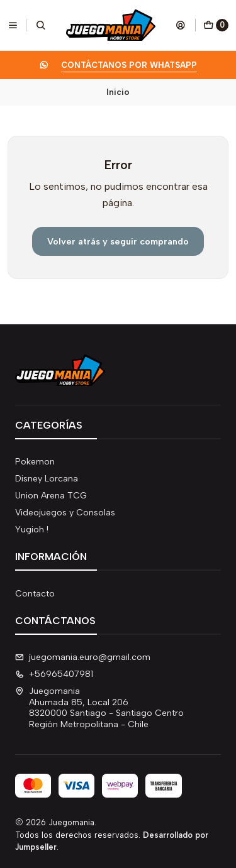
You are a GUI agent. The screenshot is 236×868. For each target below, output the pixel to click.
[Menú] (13, 25)
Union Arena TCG (51, 496)
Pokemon (35, 462)
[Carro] (216, 25)
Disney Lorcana (47, 479)
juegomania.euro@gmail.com (83, 657)
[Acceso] (181, 25)
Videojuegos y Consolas (65, 513)
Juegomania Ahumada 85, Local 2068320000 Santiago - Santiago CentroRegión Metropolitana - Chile (99, 708)
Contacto (35, 594)
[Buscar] (41, 25)
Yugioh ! (32, 530)
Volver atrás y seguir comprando (118, 241)
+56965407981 (54, 674)
